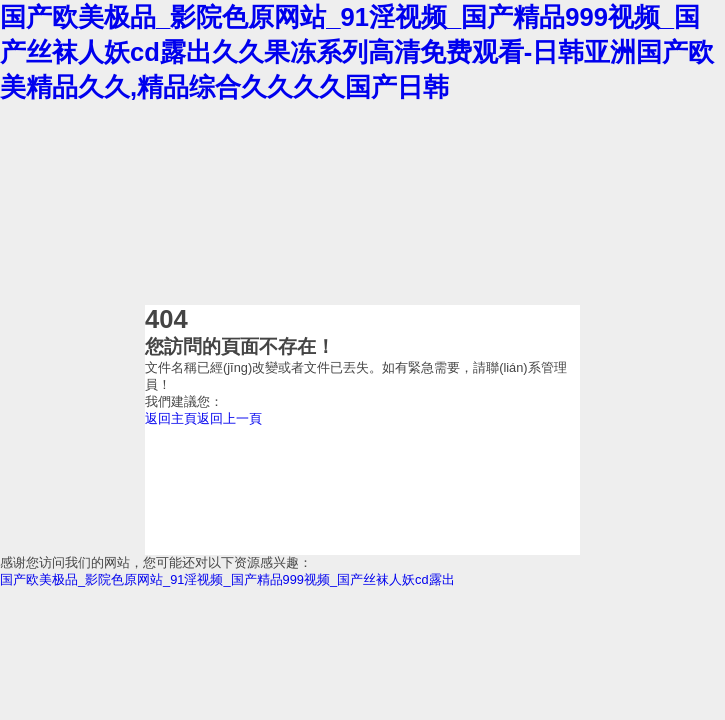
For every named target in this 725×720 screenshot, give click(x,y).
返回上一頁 (229, 418)
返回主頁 (171, 418)
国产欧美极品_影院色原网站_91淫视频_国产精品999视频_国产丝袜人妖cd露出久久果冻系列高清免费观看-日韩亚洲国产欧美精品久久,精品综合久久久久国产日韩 (357, 52)
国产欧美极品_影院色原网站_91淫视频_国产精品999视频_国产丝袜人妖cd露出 (227, 579)
